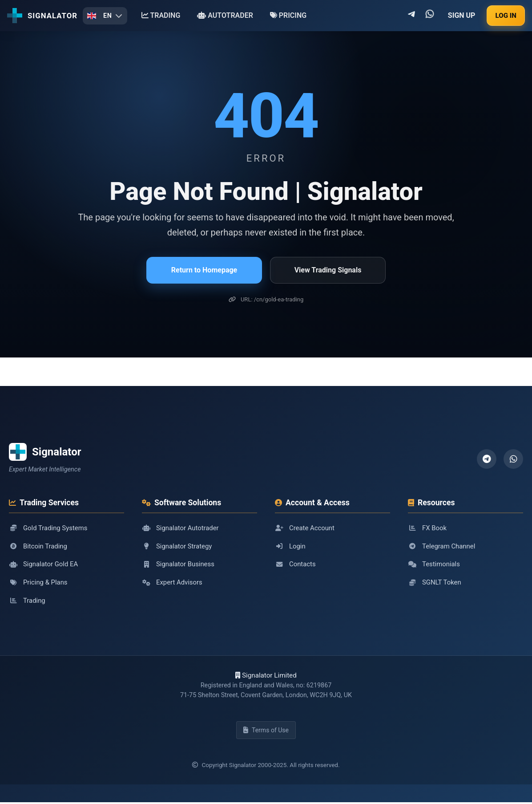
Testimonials (434, 564)
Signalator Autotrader (181, 528)
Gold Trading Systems (49, 528)
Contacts (296, 564)
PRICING (288, 15)
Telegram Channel (442, 546)
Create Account (305, 528)
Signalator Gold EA (44, 564)
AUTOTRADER (225, 15)
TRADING (161, 15)
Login (290, 546)
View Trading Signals (328, 270)
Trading (27, 601)
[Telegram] (487, 459)
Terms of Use (266, 732)
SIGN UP (462, 15)
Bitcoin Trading (38, 546)
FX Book (427, 528)
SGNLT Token (435, 583)
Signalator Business (179, 564)
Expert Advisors (173, 583)
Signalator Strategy (177, 546)
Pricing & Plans (39, 583)
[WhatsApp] (513, 459)
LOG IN (506, 16)
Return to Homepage (204, 270)
